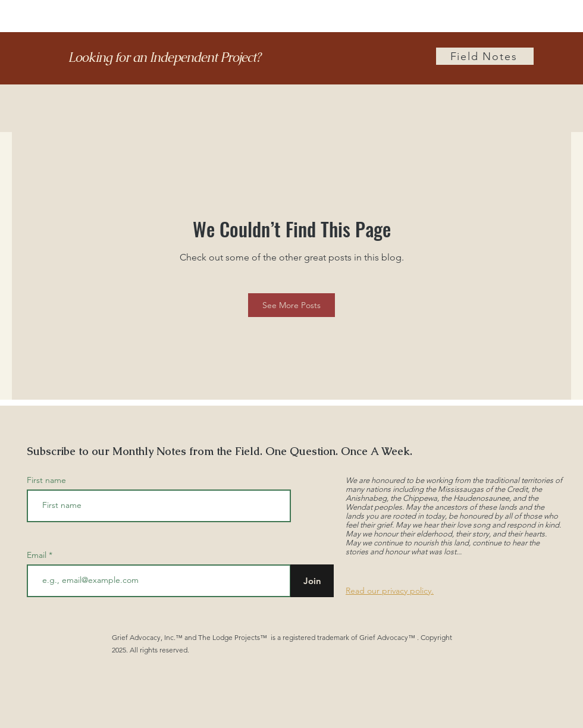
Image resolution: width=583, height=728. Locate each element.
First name (46, 480)
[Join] (312, 581)
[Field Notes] (485, 56)
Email (38, 555)
